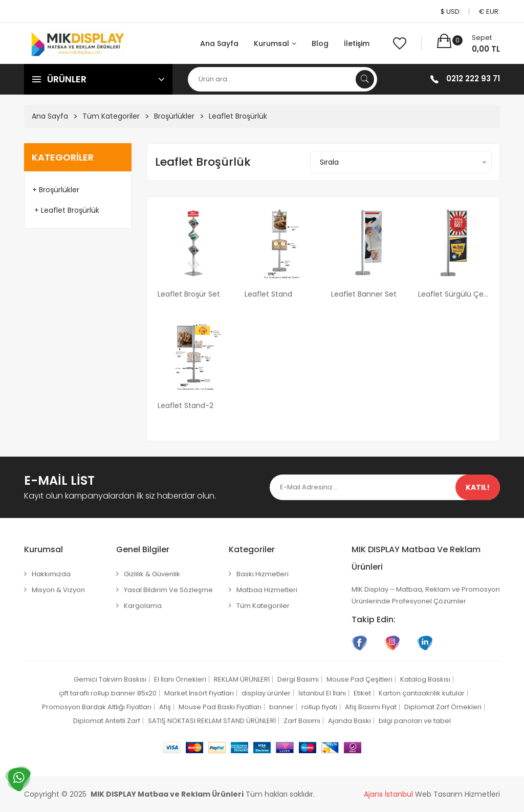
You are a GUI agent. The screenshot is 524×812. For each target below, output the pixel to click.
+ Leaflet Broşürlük (66, 210)
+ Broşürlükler (56, 190)
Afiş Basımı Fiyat (371, 707)
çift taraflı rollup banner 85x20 (108, 693)
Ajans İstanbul (388, 794)
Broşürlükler (174, 116)
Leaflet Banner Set (364, 294)
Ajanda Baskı (350, 721)
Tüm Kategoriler (111, 116)
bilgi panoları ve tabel (415, 721)
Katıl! (478, 487)
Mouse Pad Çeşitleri (359, 679)
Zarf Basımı (302, 721)
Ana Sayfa (219, 43)
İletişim (357, 43)
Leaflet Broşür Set (189, 294)
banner (281, 707)
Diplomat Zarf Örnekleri (443, 707)
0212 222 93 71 (473, 78)
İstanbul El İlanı (322, 693)
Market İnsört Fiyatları (199, 693)
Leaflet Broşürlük (238, 116)
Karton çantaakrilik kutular (422, 693)
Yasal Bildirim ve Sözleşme (168, 590)
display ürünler (266, 693)
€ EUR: (489, 12)
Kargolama (143, 606)
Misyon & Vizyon (58, 590)
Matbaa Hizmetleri (267, 590)
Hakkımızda (51, 574)
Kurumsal (275, 43)
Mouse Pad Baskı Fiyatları (220, 707)
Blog (320, 43)
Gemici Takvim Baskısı (110, 679)
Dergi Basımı (298, 679)
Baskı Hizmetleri (263, 574)
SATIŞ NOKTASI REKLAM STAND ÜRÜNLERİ (212, 721)
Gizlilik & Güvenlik (152, 574)
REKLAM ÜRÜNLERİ (242, 679)
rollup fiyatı (319, 707)
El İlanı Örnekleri (180, 679)
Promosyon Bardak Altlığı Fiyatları (97, 707)
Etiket (362, 693)
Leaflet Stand (268, 294)
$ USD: (451, 12)
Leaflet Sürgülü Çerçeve (454, 294)
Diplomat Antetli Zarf (107, 721)
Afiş (165, 707)
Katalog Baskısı (425, 679)
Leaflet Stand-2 (185, 405)
